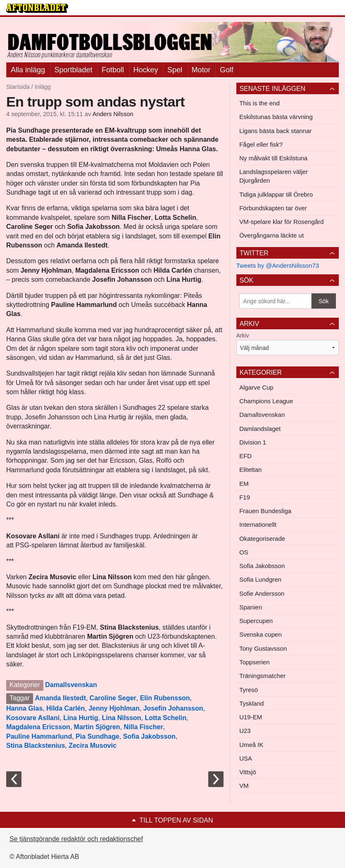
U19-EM (251, 717)
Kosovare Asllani (33, 718)
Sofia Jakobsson (149, 736)
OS (244, 552)
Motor (201, 70)
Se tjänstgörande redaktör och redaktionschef (76, 839)
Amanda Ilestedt (60, 698)
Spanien (251, 607)
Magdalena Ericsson (38, 727)
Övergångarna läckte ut (271, 235)
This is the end (259, 103)
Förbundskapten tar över (273, 208)
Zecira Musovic (93, 746)
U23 (245, 731)
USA (246, 758)
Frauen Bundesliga (265, 511)
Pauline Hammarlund (39, 736)
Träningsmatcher (262, 676)
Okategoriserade (262, 539)
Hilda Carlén (65, 708)
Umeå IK (251, 745)
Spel (175, 70)
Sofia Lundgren (260, 579)
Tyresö (249, 690)
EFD (245, 456)
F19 (245, 497)
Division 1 (253, 442)
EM (244, 484)
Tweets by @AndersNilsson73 (278, 265)
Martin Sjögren (97, 727)
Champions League (266, 401)
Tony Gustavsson (263, 648)
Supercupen (256, 621)
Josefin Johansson (173, 708)
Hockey (146, 70)
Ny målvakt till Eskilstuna (273, 158)
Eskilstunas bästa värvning (276, 117)
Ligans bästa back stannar (275, 131)
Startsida (18, 87)
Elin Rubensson (165, 698)
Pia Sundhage (98, 736)
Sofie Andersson (262, 593)
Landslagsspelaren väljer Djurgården (274, 176)
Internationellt (258, 524)
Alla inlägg (28, 70)
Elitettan (250, 470)
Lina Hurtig (81, 718)
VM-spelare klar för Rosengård (281, 222)
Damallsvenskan (71, 685)
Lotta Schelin (165, 718)
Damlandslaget (260, 429)
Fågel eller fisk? (261, 144)
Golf (227, 70)
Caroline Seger (113, 698)
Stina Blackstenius (36, 746)
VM (244, 786)
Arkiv (243, 335)
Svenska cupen (261, 634)
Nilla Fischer (144, 727)
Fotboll (113, 70)
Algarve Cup (256, 387)
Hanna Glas (24, 708)
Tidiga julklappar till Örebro (276, 194)
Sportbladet (74, 70)
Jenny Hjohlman (114, 708)
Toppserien (254, 662)
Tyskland (251, 703)
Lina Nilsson (121, 718)
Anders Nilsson (113, 114)
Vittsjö (248, 772)
